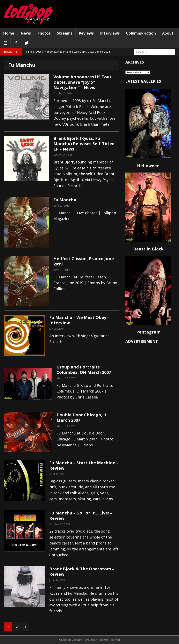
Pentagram (148, 332)
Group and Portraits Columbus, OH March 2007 (84, 370)
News (26, 33)
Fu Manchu (65, 200)
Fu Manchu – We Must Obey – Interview (79, 320)
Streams (65, 33)
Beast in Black (148, 249)
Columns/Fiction (141, 33)
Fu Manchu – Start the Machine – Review (84, 465)
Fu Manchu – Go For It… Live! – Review (81, 516)
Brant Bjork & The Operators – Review (82, 572)
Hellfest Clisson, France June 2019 (84, 261)
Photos (44, 33)
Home (9, 33)
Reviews (86, 33)
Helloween (148, 166)
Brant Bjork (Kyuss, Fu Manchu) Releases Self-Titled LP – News (84, 144)
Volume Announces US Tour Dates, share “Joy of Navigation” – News (83, 82)
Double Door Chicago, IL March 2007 (82, 418)
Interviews (110, 33)
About (168, 33)
